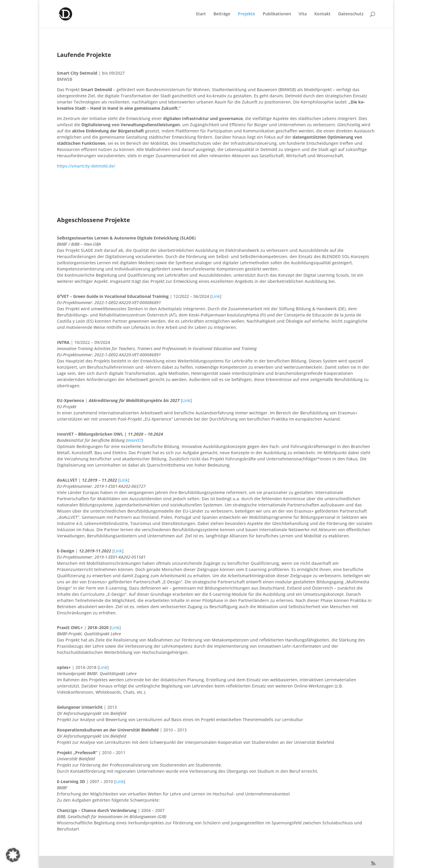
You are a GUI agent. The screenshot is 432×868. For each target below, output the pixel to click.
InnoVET (134, 440)
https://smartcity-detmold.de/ (86, 166)
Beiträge (222, 14)
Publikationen (277, 14)
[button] (13, 855)
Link (216, 296)
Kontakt (322, 14)
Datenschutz (351, 14)
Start (201, 14)
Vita (303, 14)
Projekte (247, 14)
